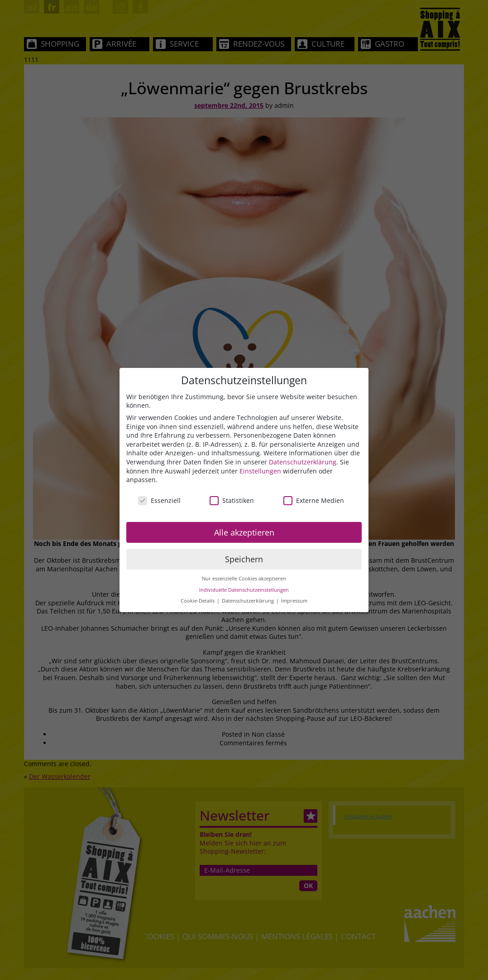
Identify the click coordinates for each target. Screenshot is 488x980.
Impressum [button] (294, 601)
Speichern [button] (244, 559)
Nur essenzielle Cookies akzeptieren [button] (244, 579)
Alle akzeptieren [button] (244, 532)
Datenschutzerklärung (303, 462)
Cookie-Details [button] (198, 601)
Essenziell (159, 500)
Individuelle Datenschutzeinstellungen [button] (244, 590)
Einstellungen (260, 471)
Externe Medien (314, 500)
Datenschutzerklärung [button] (249, 601)
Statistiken (232, 500)
